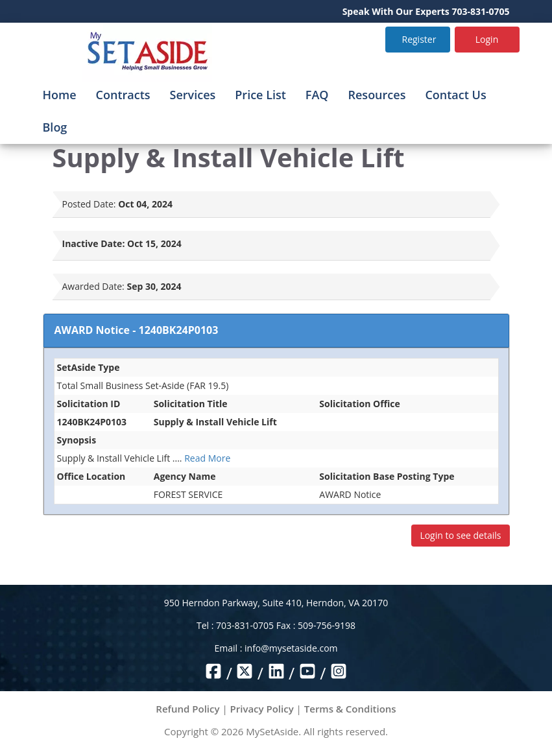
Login (487, 39)
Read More (207, 458)
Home (60, 95)
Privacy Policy (262, 709)
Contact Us (455, 95)
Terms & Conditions (350, 709)
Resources (377, 95)
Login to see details (460, 535)
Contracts (123, 95)
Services (193, 95)
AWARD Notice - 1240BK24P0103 (137, 330)
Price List (260, 95)
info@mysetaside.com (291, 648)
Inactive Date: (94, 243)
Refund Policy (187, 709)
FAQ (317, 95)
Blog (55, 127)
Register (419, 39)
